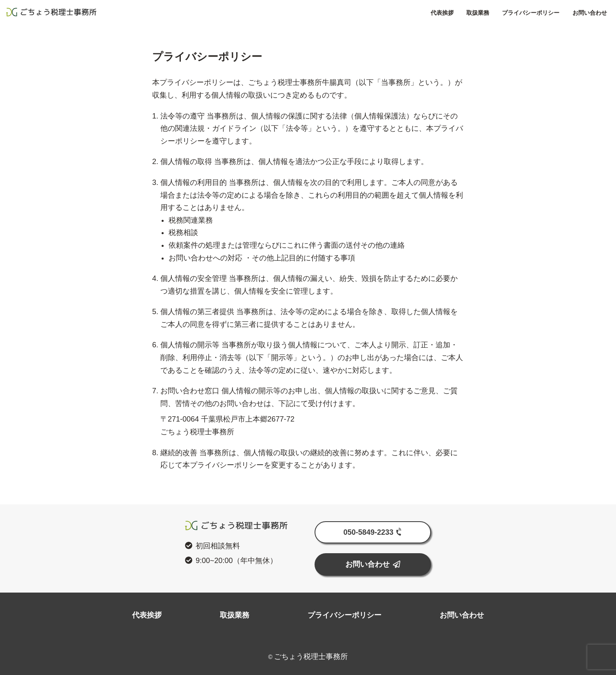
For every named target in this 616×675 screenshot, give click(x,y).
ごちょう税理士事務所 (86, 12)
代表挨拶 (407, 13)
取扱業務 (443, 13)
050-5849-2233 (374, 532)
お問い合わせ (554, 13)
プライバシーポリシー (496, 13)
